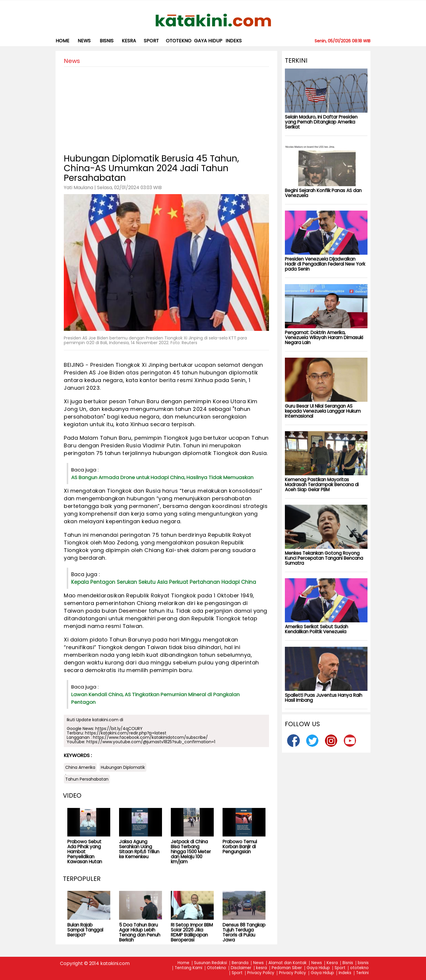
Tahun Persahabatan (87, 779)
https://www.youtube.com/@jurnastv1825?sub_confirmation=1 (151, 742)
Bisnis (348, 963)
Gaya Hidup (208, 41)
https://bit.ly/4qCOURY (119, 729)
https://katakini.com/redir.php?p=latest (126, 733)
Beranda (240, 963)
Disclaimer (241, 968)
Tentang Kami (188, 968)
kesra (129, 41)
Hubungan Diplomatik (123, 767)
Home (62, 41)
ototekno (179, 41)
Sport (151, 41)
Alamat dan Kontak (288, 963)
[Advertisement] (166, 108)
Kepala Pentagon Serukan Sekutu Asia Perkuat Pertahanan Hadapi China (164, 582)
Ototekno (217, 968)
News (84, 41)
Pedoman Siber (287, 968)
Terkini (362, 973)
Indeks (234, 41)
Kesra (332, 963)
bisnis (107, 41)
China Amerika (80, 767)
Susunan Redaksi (211, 963)
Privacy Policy (261, 973)
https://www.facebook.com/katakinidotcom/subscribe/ (150, 737)
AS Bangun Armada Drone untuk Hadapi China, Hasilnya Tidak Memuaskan (162, 477)
